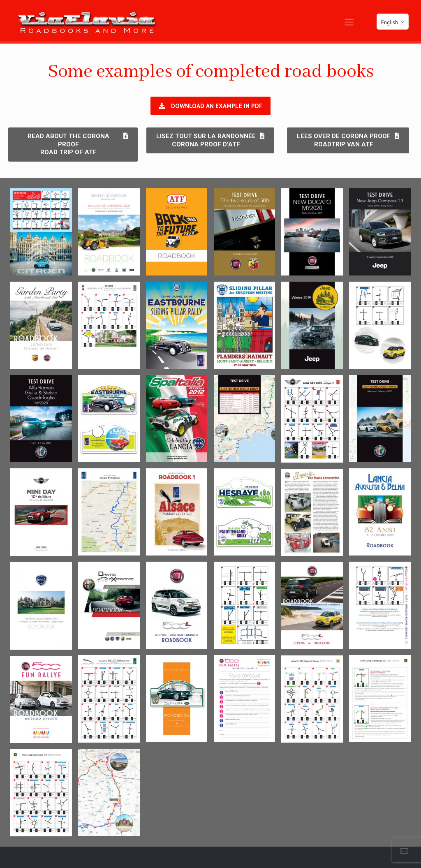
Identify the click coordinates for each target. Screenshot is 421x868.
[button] (211, 106)
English (393, 22)
